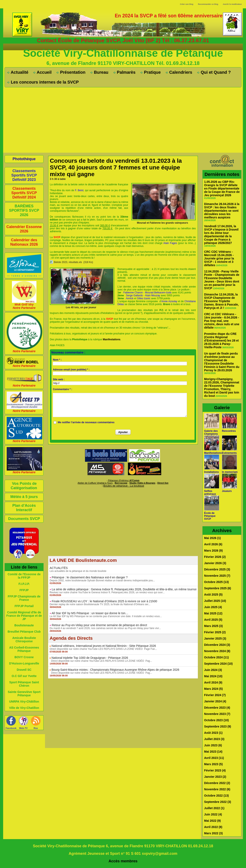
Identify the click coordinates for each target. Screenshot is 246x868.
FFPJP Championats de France (24, 598)
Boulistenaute (24, 625)
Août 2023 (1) (213, 733)
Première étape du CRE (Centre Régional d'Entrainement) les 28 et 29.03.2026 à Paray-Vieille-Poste (221, 340)
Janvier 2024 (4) (215, 701)
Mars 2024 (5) (213, 689)
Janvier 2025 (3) (215, 638)
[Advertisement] (123, 119)
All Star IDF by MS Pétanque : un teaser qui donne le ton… (90, 613)
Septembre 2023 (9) (218, 726)
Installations (211, 472)
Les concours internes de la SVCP (43, 82)
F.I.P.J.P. (24, 584)
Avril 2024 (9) (213, 682)
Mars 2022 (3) (213, 833)
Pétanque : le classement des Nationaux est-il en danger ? (90, 577)
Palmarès (125, 72)
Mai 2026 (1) (212, 538)
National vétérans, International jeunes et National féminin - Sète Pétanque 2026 (104, 646)
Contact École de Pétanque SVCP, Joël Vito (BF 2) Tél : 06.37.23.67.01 (123, 40)
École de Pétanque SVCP (210, 516)
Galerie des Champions (211, 432)
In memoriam (230, 472)
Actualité (18, 72)
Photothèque (24, 159)
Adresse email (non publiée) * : (71, 370)
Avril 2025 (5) (213, 620)
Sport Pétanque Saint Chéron (24, 684)
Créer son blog (187, 4)
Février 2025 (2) (215, 632)
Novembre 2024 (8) (217, 651)
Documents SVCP (24, 519)
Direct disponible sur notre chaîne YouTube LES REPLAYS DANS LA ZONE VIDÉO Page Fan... (103, 649)
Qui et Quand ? (214, 72)
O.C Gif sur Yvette (24, 676)
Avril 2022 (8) (213, 827)
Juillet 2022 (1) (214, 808)
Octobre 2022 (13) (216, 796)
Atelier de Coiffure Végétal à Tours (95, 483)
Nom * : (57, 360)
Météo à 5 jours (24, 497)
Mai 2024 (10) (213, 676)
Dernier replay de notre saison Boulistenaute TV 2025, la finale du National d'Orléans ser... (100, 604)
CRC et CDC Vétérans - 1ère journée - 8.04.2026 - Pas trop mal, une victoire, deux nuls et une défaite (222, 321)
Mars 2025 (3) (213, 626)
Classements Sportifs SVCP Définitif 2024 (24, 193)
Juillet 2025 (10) (215, 601)
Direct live (163, 483)
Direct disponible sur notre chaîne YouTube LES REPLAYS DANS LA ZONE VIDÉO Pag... (101, 661)
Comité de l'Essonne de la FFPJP (24, 576)
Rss (36, 728)
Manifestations (213, 453)
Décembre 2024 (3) (217, 645)
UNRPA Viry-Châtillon (24, 702)
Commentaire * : (62, 389)
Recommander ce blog (208, 4)
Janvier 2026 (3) (215, 563)
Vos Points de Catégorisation (24, 486)
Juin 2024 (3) (213, 670)
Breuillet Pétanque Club (24, 632)
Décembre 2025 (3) (217, 569)
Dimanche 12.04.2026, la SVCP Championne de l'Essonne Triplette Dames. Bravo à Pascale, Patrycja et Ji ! (221, 301)
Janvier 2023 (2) (215, 777)
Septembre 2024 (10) (218, 664)
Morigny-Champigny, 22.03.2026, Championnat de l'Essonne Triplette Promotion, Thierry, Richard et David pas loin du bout (222, 387)
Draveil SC (24, 670)
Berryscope (121, 483)
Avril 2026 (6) (213, 544)
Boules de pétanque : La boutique (124, 486)
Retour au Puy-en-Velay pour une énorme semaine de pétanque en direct (99, 625)
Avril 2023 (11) (214, 758)
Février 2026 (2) (215, 557)
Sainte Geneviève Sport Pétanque (24, 694)
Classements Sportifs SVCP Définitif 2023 (24, 175)
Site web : (59, 379)
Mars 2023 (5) (213, 764)
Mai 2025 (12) (213, 613)
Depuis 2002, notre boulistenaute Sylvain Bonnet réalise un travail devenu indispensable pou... (102, 580)
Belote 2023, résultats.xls (68, 262)
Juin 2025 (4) (213, 607)
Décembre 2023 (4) (217, 708)
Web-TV (23, 728)
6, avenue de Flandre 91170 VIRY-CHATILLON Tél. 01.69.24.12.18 (123, 63)
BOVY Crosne (24, 657)
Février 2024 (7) (215, 695)
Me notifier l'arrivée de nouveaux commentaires (86, 422)
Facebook (11, 728)
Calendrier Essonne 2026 (24, 229)
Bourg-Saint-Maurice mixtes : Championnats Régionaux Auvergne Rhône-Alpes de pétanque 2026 (115, 670)
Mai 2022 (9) (212, 821)
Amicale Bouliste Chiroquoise (24, 640)
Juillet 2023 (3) (214, 739)
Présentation (71, 72)
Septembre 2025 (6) (218, 588)
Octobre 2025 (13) (216, 582)
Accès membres (123, 861)
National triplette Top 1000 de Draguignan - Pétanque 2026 (90, 658)
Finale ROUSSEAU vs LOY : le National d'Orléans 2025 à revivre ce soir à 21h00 (104, 601)
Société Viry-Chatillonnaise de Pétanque (123, 53)
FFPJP (24, 590)
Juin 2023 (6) (213, 745)
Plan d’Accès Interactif (24, 508)
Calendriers (179, 72)
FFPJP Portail (24, 606)
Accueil (42, 72)
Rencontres (229, 431)
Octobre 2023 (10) (216, 720)
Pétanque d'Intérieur (124, 480)
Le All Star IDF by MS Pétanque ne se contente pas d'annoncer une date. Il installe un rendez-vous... (106, 616)
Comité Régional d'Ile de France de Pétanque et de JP (24, 616)
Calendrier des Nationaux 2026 (24, 242)
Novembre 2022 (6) (217, 789)
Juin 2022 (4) (213, 814)
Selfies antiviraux (210, 493)
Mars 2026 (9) (213, 551)
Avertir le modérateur (232, 4)
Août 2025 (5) (213, 595)
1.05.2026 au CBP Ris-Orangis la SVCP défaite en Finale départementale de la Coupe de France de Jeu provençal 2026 (222, 188)
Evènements (229, 453)
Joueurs (227, 491)
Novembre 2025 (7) (217, 576)
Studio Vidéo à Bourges (142, 483)
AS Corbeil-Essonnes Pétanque (24, 649)
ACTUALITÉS (59, 568)
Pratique (151, 72)
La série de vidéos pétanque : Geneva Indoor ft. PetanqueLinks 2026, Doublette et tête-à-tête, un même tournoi (124, 589)
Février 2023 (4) (215, 770)
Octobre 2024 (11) (216, 657)
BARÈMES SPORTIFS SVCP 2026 (24, 210)
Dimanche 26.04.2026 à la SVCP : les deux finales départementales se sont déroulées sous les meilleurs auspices (222, 211)
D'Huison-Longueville (24, 663)
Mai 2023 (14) (213, 752)
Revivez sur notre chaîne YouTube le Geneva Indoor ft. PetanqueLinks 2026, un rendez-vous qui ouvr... (107, 592)
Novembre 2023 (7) (217, 714)
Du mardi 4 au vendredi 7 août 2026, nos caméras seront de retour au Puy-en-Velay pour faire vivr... (105, 628)
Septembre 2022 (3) (218, 802)
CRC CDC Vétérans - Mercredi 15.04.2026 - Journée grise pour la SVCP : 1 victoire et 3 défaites (219, 258)
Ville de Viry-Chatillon (24, 708)
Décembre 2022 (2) (217, 783)
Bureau (99, 72)
